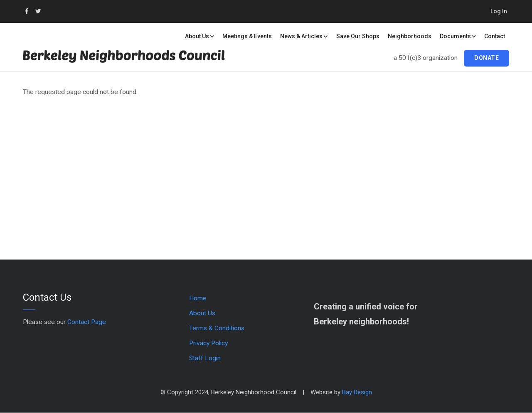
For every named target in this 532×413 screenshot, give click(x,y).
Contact (495, 36)
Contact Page (87, 322)
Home (198, 298)
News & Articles (304, 36)
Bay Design (357, 392)
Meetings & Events (247, 36)
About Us (200, 36)
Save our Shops (358, 36)
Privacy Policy (208, 343)
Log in (499, 11)
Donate (486, 58)
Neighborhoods (410, 36)
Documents (458, 36)
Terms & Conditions (217, 328)
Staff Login (205, 358)
